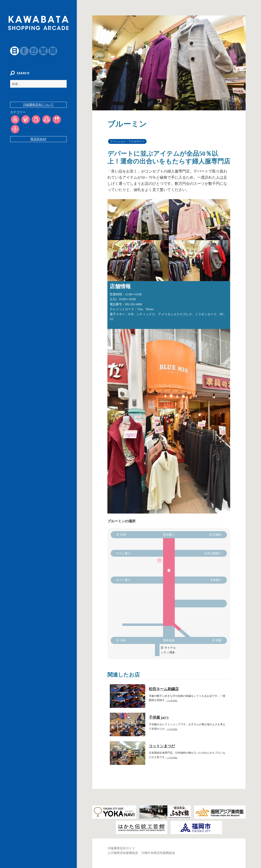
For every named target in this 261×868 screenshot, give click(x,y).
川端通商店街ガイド (121, 848)
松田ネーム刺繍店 (164, 689)
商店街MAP (38, 142)
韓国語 (31, 51)
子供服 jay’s (159, 717)
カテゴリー (15, 115)
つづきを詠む (172, 700)
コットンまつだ (162, 746)
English (22, 51)
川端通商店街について (38, 107)
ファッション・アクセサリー (127, 141)
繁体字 (41, 51)
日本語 (12, 51)
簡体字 (50, 51)
